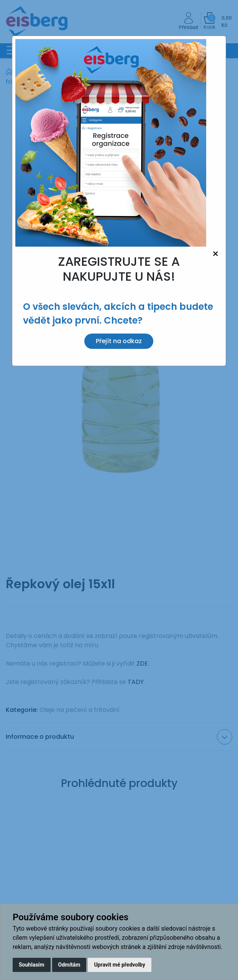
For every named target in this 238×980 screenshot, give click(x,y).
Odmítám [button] (69, 965)
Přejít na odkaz (119, 341)
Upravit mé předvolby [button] (119, 965)
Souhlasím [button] (32, 965)
